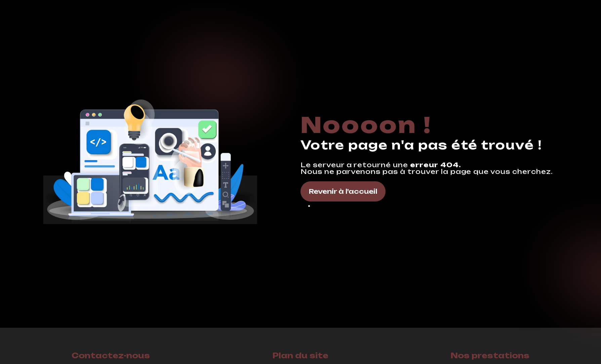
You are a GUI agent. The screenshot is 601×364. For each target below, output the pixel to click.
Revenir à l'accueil (343, 191)
